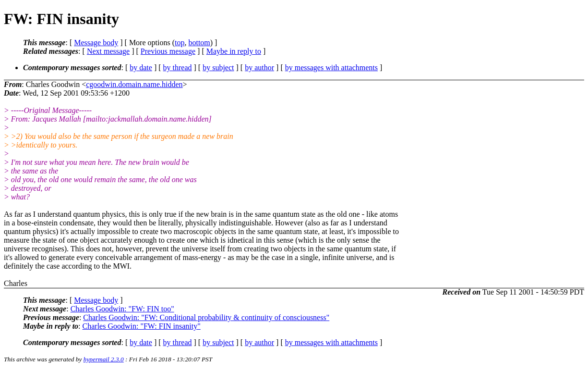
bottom (199, 43)
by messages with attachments (331, 68)
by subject (218, 68)
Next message (108, 51)
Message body (96, 43)
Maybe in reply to (234, 51)
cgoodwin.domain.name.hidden (134, 84)
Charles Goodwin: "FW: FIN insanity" (142, 326)
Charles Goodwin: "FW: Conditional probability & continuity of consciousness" (206, 317)
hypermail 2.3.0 (104, 359)
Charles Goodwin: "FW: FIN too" (122, 309)
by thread (178, 68)
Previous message (168, 51)
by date (141, 68)
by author (259, 68)
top (180, 43)
